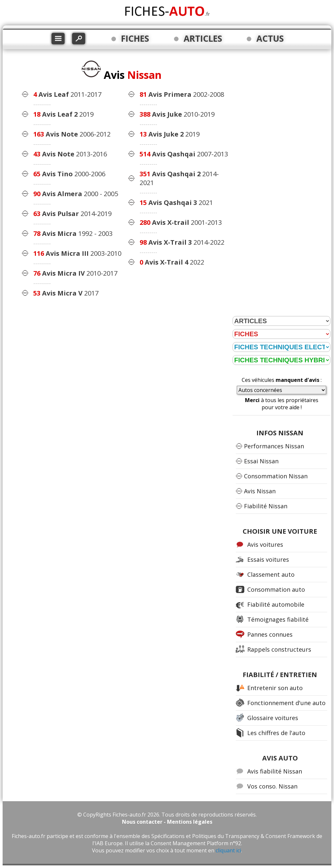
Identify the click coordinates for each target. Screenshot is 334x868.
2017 (66, 293)
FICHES (135, 38)
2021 (176, 203)
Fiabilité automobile (276, 604)
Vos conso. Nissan (272, 786)
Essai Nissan (261, 461)
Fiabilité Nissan (266, 506)
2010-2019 (177, 114)
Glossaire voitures (273, 718)
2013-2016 (70, 154)
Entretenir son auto (275, 688)
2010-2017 (75, 273)
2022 (172, 262)
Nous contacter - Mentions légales (167, 822)
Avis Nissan (260, 491)
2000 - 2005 (76, 194)
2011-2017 (67, 94)
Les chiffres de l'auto (276, 733)
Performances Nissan (274, 446)
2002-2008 (182, 94)
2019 (63, 114)
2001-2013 (181, 222)
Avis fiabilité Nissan (275, 771)
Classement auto (271, 574)
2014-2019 (72, 214)
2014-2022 (182, 242)
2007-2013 (184, 154)
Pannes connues (270, 634)
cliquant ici (228, 850)
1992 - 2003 (73, 233)
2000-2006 (69, 174)
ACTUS (270, 38)
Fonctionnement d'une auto (286, 703)
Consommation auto (276, 589)
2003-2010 (77, 253)
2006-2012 (72, 134)
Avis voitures (265, 544)
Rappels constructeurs (279, 649)
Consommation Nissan (276, 476)
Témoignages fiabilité (278, 619)
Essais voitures (268, 559)
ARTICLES (203, 38)
